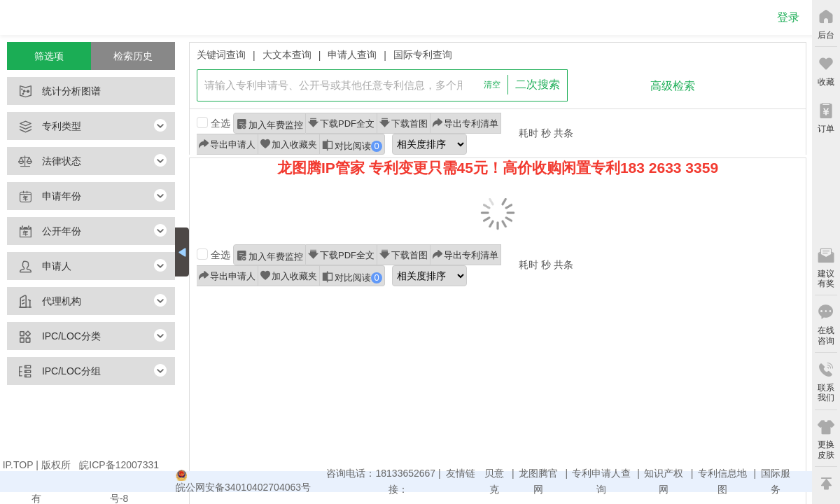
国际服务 (776, 481)
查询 (605, 86)
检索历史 (133, 56)
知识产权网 (664, 481)
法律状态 (44, 162)
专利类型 (44, 127)
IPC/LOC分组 (54, 372)
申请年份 (44, 197)
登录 (788, 17)
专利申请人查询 (601, 481)
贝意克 (494, 481)
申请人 (39, 267)
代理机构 (44, 302)
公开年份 (44, 232)
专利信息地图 (722, 481)
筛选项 (49, 56)
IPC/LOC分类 (54, 337)
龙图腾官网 (538, 481)
